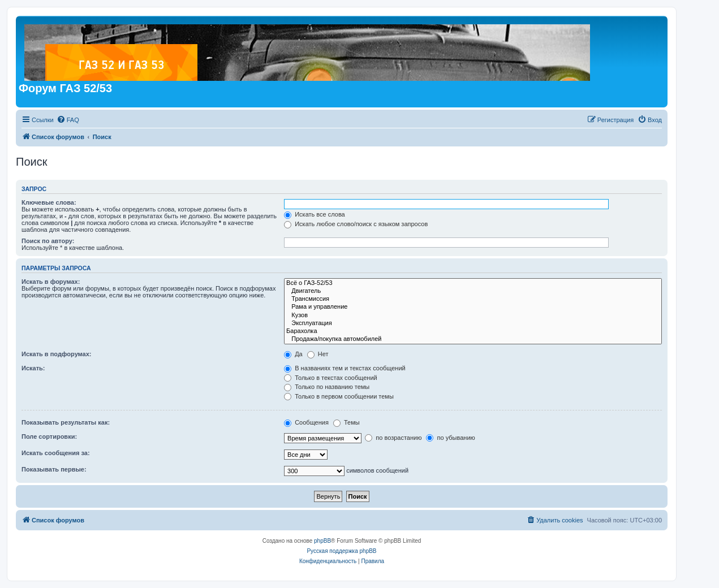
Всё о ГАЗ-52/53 (473, 283)
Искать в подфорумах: (57, 354)
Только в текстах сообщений (331, 378)
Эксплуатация (473, 323)
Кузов (473, 315)
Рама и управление (473, 307)
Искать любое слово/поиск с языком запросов (356, 224)
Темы (346, 422)
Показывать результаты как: (66, 422)
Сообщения (306, 422)
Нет (318, 354)
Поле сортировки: (49, 436)
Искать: (33, 368)
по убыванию (450, 438)
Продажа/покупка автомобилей (473, 339)
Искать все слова (315, 214)
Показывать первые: (54, 469)
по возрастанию (393, 438)
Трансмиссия (473, 299)
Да (293, 354)
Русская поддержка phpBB (341, 551)
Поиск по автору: (48, 241)
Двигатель (473, 291)
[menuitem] (68, 120)
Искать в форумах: (51, 282)
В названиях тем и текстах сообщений (345, 368)
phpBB (322, 541)
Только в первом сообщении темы (339, 396)
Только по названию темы (327, 387)
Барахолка (473, 331)
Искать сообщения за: (56, 453)
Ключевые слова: (49, 202)
